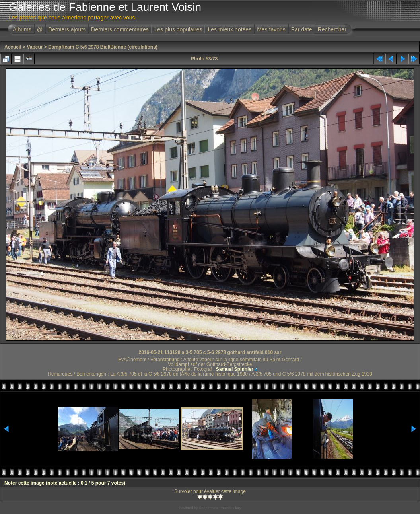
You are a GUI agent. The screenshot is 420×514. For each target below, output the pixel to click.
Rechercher (332, 29)
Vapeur (35, 47)
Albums (22, 29)
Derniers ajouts (67, 29)
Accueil (13, 47)
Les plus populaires (178, 29)
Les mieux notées (229, 29)
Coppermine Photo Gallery (220, 508)
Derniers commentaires (120, 29)
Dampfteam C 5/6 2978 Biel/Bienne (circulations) (103, 47)
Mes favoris (271, 29)
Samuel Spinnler (235, 369)
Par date (302, 29)
